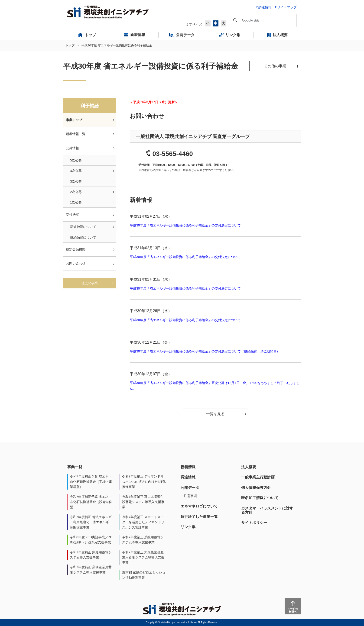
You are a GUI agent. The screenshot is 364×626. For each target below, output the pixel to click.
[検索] (262, 20)
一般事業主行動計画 (258, 477)
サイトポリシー (254, 523)
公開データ (190, 488)
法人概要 (249, 467)
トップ (70, 45)
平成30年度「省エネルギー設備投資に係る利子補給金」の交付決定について (185, 225)
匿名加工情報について (260, 498)
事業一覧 (75, 467)
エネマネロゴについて (199, 506)
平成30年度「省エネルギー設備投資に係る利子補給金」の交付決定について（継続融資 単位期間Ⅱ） (205, 351)
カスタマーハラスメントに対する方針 (267, 510)
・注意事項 (189, 496)
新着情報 (188, 467)
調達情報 (188, 477)
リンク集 (188, 527)
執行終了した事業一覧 (199, 517)
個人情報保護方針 (256, 488)
